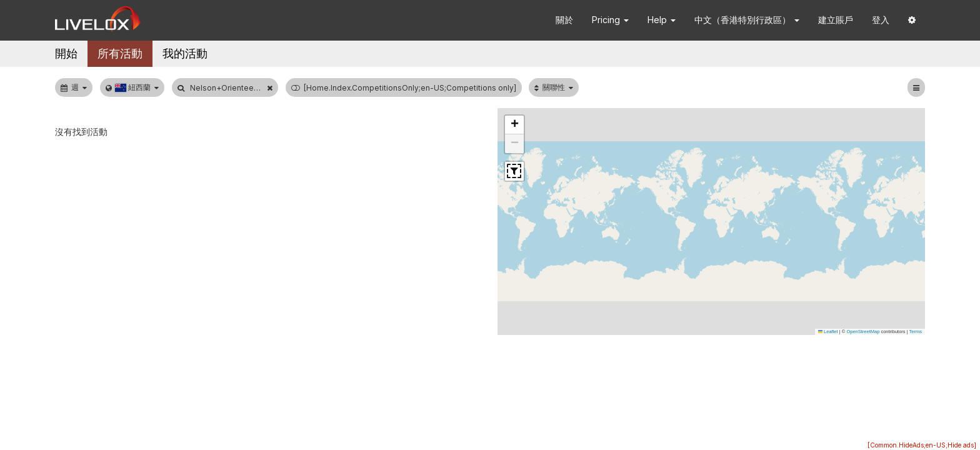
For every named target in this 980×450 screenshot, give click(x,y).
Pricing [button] (610, 20)
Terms (916, 332)
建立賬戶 (836, 20)
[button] (912, 20)
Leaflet (828, 332)
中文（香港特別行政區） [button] (747, 20)
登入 (881, 20)
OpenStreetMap (863, 332)
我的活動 (185, 53)
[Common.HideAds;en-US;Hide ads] (922, 445)
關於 (564, 20)
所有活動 (120, 53)
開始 (66, 53)
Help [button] (662, 20)
